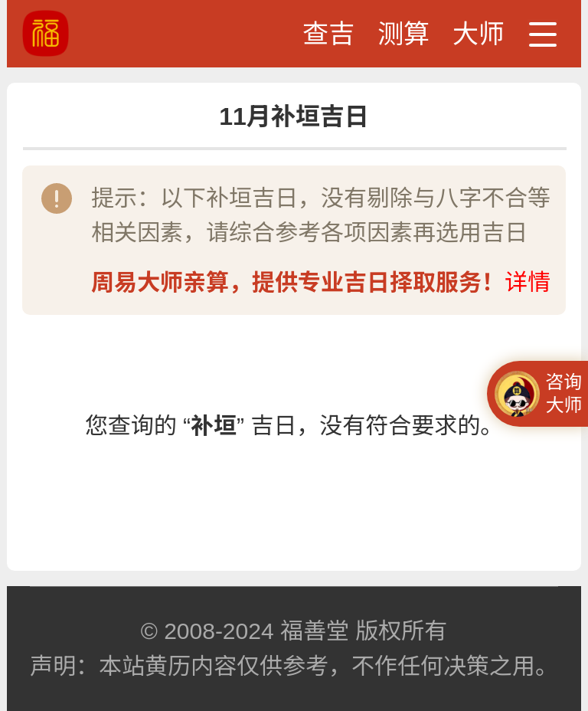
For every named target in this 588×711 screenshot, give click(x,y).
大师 (479, 34)
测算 (403, 34)
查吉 (328, 34)
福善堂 (315, 631)
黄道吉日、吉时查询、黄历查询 (103, 33)
